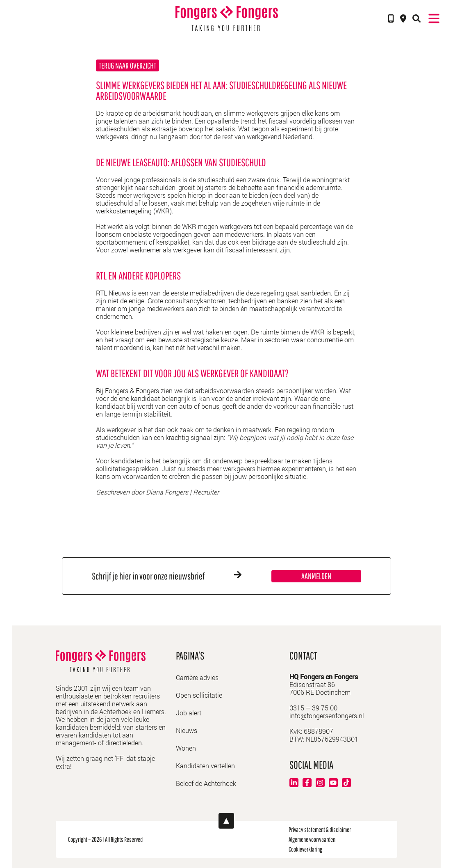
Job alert (189, 713)
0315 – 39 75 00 (313, 708)
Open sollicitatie (199, 695)
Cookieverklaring (305, 849)
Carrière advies (197, 677)
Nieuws (187, 730)
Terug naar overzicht (127, 65)
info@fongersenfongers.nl (327, 716)
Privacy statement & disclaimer (320, 829)
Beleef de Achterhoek (206, 783)
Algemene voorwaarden (312, 839)
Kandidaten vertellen (205, 766)
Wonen (186, 748)
